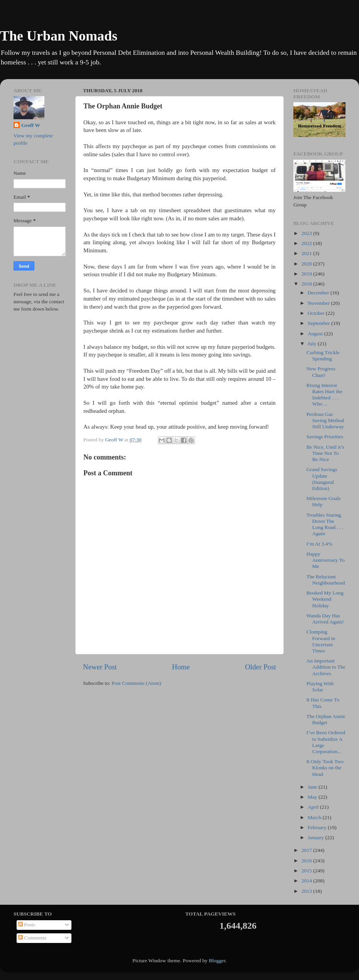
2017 (307, 850)
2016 (307, 861)
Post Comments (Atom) (136, 683)
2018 (307, 284)
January (316, 837)
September (319, 323)
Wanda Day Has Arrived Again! (325, 619)
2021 (307, 253)
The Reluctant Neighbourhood (326, 580)
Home (181, 667)
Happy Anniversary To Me (326, 560)
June (313, 787)
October (317, 313)
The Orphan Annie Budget (326, 719)
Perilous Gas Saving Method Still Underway (325, 420)
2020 (307, 264)
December (319, 293)
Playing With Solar (320, 687)
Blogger (217, 961)
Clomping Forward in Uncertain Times (321, 641)
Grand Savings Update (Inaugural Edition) (322, 479)
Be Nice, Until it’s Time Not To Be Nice (325, 453)
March (315, 817)
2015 (307, 871)
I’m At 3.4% (319, 544)
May (313, 797)
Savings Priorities (325, 437)
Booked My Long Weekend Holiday (325, 599)
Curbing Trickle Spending (323, 356)
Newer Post (100, 667)
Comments (32, 938)
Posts (27, 925)
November (319, 303)
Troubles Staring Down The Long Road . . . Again (325, 524)
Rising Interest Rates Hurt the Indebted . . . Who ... (324, 395)
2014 (307, 881)
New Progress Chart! (321, 372)
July (313, 344)
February (318, 827)
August (316, 334)
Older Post (261, 667)
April (314, 807)
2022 (307, 243)
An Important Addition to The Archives (326, 667)
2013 (307, 891)
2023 (307, 233)
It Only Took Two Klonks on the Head (325, 768)
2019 (307, 274)
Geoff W (31, 125)
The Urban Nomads (59, 36)
